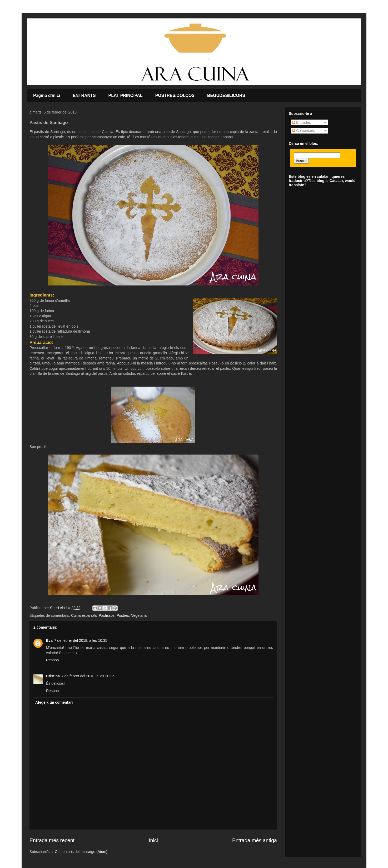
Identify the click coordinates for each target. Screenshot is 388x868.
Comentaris (303, 131)
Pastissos (107, 615)
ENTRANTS (84, 95)
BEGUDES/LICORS (226, 95)
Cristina (53, 676)
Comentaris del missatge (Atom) (81, 852)
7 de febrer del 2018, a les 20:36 (88, 676)
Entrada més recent (52, 840)
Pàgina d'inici (47, 95)
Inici (153, 840)
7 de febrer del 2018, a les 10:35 (81, 640)
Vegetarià (139, 615)
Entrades (301, 122)
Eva (49, 640)
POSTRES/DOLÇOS (175, 95)
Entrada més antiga (255, 840)
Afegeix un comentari (54, 702)
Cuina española (84, 615)
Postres (123, 615)
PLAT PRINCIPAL (126, 95)
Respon (52, 660)
